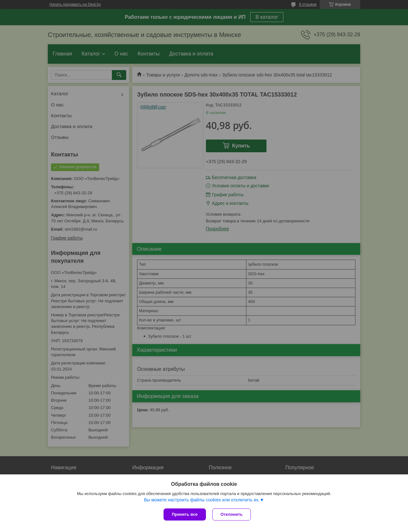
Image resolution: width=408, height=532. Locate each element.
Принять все (185, 514)
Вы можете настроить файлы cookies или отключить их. (202, 500)
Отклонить (232, 514)
